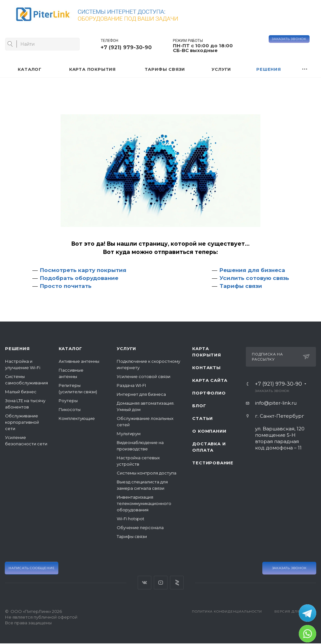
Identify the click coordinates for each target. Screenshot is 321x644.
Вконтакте (144, 583)
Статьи (203, 418)
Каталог (71, 349)
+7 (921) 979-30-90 (126, 47)
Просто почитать (66, 286)
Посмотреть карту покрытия (83, 270)
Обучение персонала (140, 528)
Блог (199, 406)
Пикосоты (70, 409)
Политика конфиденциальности (227, 611)
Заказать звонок (289, 39)
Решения (17, 349)
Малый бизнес (21, 392)
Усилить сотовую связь (254, 278)
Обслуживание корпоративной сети (22, 422)
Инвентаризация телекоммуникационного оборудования (144, 503)
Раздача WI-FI (131, 385)
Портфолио (209, 393)
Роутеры (68, 401)
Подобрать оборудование (79, 278)
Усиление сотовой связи (144, 376)
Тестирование (213, 463)
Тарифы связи (241, 286)
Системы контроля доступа (147, 473)
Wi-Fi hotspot (131, 519)
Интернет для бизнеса (141, 394)
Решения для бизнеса (252, 270)
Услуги (126, 349)
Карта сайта (210, 380)
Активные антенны (79, 361)
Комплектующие (77, 418)
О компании (209, 431)
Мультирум (129, 434)
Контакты (206, 368)
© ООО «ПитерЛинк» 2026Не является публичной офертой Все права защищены (41, 617)
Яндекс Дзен (177, 583)
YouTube (161, 583)
